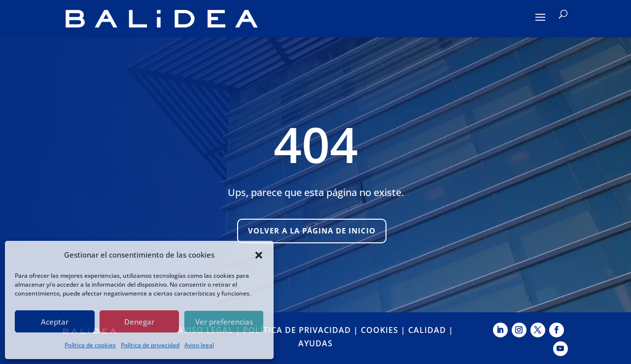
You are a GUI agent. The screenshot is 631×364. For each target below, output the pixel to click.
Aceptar (55, 322)
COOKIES (380, 330)
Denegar (139, 322)
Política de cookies (90, 345)
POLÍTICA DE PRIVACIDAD (297, 330)
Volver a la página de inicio (312, 231)
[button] (259, 255)
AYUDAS (315, 343)
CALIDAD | (431, 330)
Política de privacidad (150, 345)
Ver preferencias (224, 322)
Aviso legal (199, 345)
